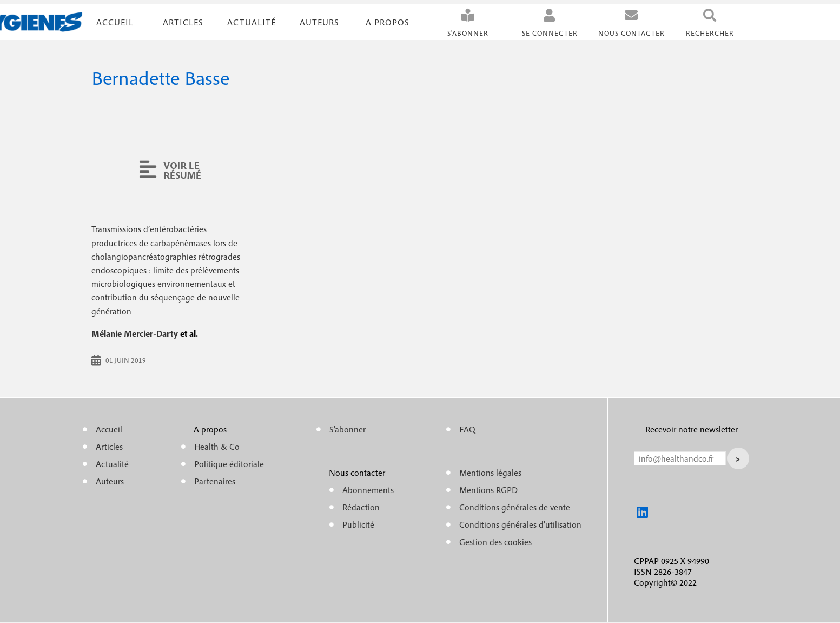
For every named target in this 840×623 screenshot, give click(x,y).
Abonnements (368, 490)
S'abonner (468, 33)
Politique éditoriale (229, 464)
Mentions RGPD (488, 490)
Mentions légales (490, 473)
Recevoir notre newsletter (692, 429)
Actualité (252, 22)
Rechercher (710, 33)
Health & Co (217, 447)
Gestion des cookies (495, 542)
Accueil (115, 22)
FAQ (467, 429)
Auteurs (319, 22)
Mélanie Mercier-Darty (135, 333)
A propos (388, 22)
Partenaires (215, 481)
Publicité (358, 524)
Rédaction (361, 507)
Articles (109, 447)
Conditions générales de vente (515, 507)
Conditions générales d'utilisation (520, 524)
